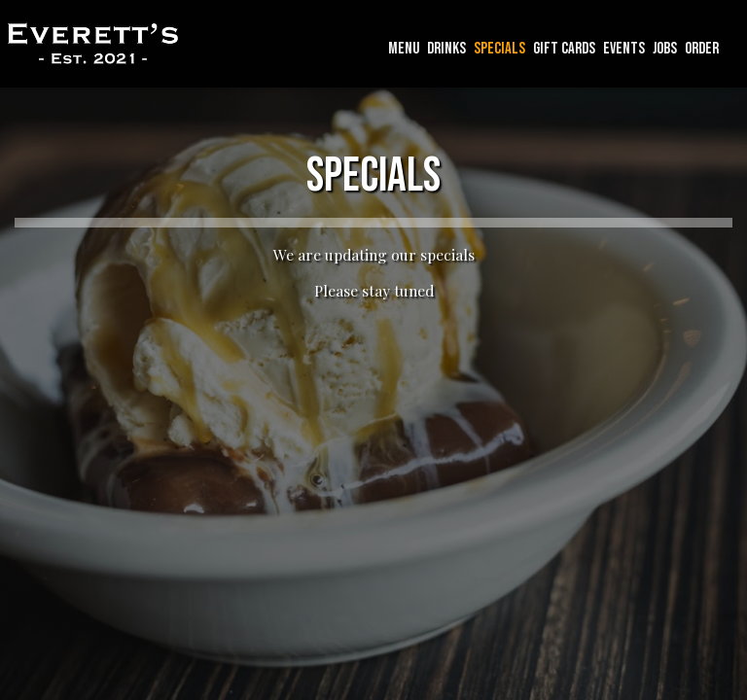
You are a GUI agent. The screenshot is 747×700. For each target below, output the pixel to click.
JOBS (665, 49)
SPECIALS (499, 49)
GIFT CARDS (564, 49)
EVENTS (624, 49)
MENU (404, 49)
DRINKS (446, 49)
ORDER (702, 49)
